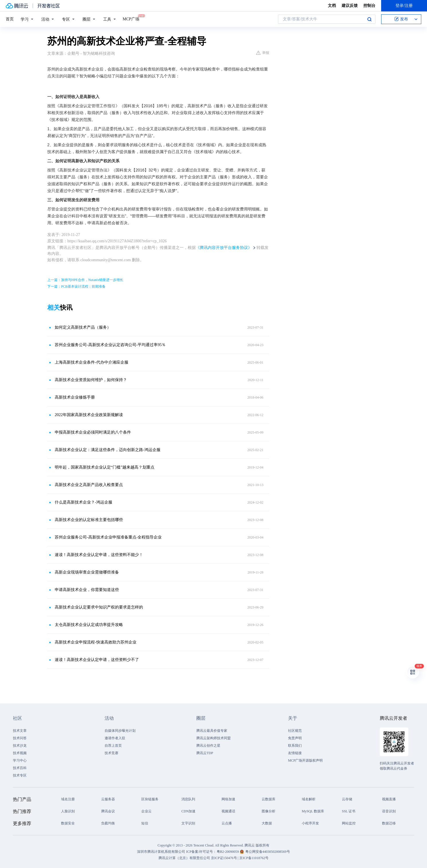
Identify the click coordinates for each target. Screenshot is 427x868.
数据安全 (68, 823)
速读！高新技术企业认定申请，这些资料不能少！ (99, 555)
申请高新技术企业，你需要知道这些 (87, 590)
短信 (145, 823)
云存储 (347, 799)
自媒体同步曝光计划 (120, 731)
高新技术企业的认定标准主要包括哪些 (89, 520)
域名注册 (68, 799)
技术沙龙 (20, 746)
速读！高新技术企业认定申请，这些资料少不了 (97, 660)
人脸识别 (68, 811)
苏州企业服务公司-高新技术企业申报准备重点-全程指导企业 (108, 537)
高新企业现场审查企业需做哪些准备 (87, 572)
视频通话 (228, 811)
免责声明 (295, 738)
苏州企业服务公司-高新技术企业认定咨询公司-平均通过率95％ (110, 345)
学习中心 (20, 760)
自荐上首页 (113, 746)
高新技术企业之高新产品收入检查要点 (89, 485)
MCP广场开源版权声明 (305, 760)
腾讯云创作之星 (208, 746)
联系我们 (295, 746)
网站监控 (349, 823)
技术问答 (20, 738)
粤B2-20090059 (228, 852)
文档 (332, 6)
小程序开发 (310, 823)
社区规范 (295, 731)
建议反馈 (350, 6)
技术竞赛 (111, 753)
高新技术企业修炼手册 (75, 397)
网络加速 (228, 799)
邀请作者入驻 (115, 738)
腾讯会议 (108, 811)
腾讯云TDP (205, 753)
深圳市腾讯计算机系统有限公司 (161, 852)
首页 (10, 19)
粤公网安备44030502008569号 (268, 852)
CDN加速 (188, 811)
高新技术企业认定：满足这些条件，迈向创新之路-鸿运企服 (108, 450)
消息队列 (188, 799)
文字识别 (188, 823)
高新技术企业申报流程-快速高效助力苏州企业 (96, 642)
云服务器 (108, 799)
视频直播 (389, 799)
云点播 (227, 823)
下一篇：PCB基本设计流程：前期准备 (76, 286)
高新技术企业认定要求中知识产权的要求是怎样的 (99, 607)
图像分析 (269, 811)
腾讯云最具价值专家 (212, 731)
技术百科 (20, 768)
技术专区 (20, 775)
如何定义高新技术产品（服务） (83, 327)
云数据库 (269, 799)
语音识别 (389, 811)
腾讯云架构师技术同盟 (213, 738)
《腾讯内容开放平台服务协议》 (224, 248)
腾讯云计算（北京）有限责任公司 (184, 858)
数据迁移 (389, 823)
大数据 (267, 823)
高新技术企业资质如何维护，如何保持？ (91, 380)
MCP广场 (131, 19)
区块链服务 (150, 799)
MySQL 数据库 (313, 811)
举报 (263, 53)
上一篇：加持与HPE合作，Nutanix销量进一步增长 (85, 280)
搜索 (369, 19)
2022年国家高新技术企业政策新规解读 (89, 415)
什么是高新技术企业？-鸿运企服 (84, 502)
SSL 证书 (349, 811)
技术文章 (20, 731)
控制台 (369, 6)
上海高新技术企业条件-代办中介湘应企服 (92, 362)
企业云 (146, 811)
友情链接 (295, 753)
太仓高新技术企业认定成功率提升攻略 (89, 625)
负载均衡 (108, 823)
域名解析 (309, 799)
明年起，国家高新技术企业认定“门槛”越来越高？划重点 (105, 467)
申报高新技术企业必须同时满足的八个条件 (93, 432)
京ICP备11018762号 (254, 858)
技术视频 (20, 753)
